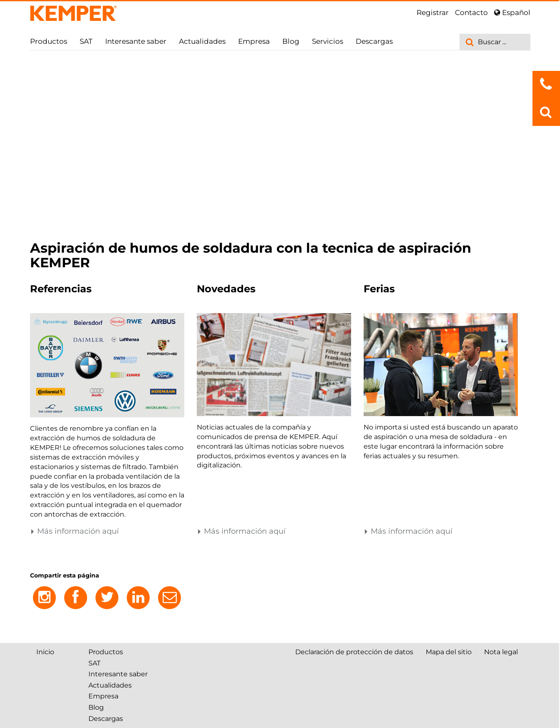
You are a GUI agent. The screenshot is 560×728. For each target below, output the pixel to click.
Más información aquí (74, 531)
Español (512, 13)
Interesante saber (136, 41)
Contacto (471, 13)
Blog (291, 41)
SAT (86, 41)
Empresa (254, 41)
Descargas (374, 41)
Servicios (328, 41)
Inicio (45, 652)
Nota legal (501, 652)
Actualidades (202, 41)
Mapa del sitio (449, 652)
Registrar (433, 13)
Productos (49, 41)
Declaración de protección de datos (354, 652)
